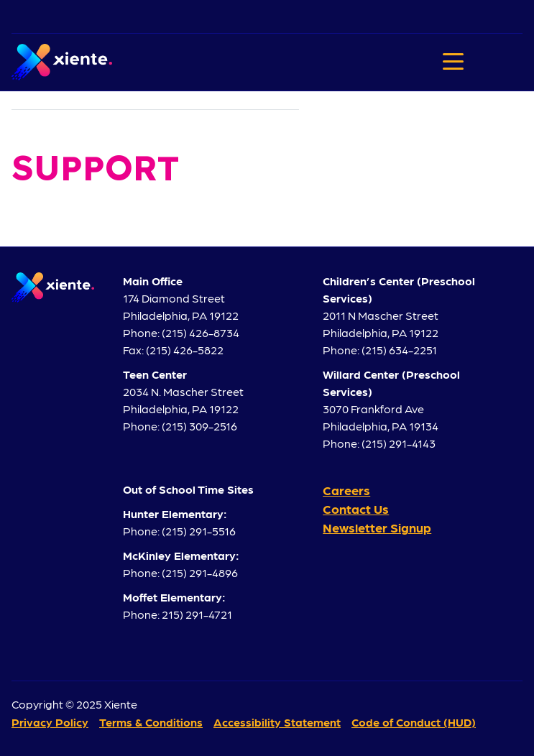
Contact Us (356, 508)
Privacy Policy (50, 722)
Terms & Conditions (151, 722)
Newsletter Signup (377, 527)
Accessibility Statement (277, 722)
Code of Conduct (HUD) (414, 722)
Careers (346, 490)
